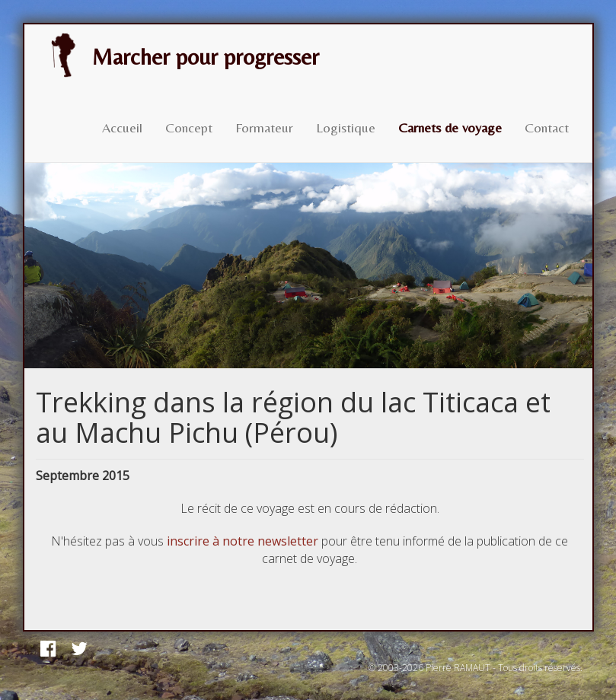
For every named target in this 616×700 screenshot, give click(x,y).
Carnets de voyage (450, 127)
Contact (547, 127)
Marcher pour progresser (180, 56)
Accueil (122, 127)
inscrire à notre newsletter (243, 541)
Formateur (264, 127)
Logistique (346, 127)
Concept (189, 127)
